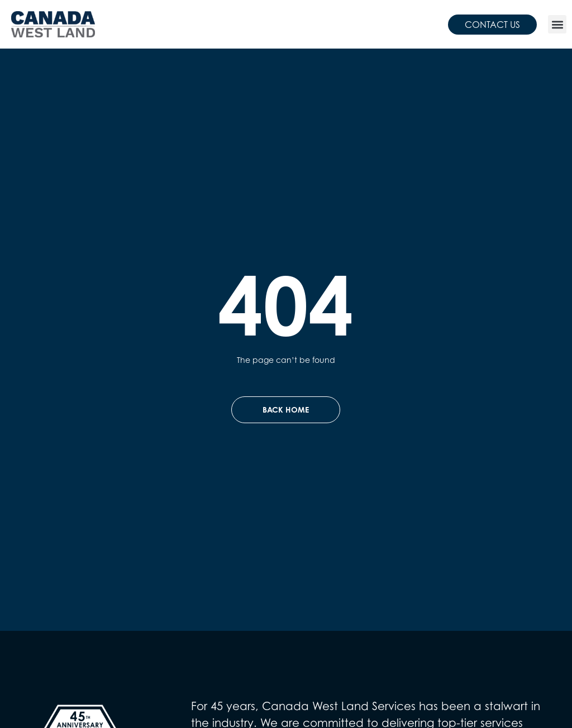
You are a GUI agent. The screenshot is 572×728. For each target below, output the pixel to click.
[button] (557, 24)
